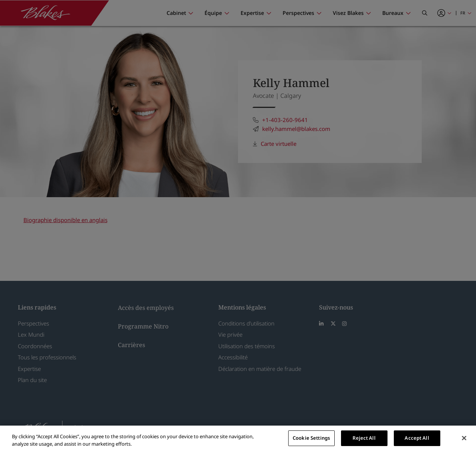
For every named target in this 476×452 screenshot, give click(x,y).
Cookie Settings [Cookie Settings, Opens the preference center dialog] (311, 438)
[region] (238, 439)
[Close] (464, 438)
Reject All (364, 438)
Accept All (417, 438)
